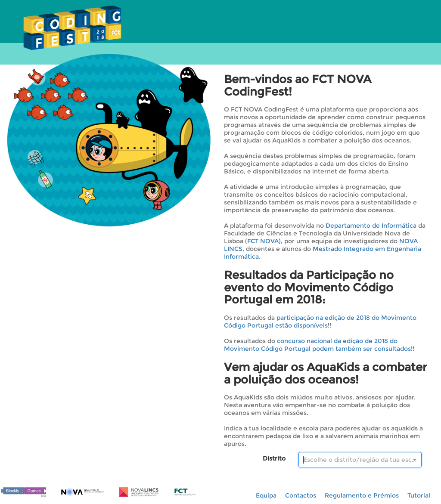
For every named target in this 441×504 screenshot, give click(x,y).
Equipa (266, 495)
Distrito (274, 458)
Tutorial (419, 495)
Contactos (301, 495)
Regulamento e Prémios (362, 495)
